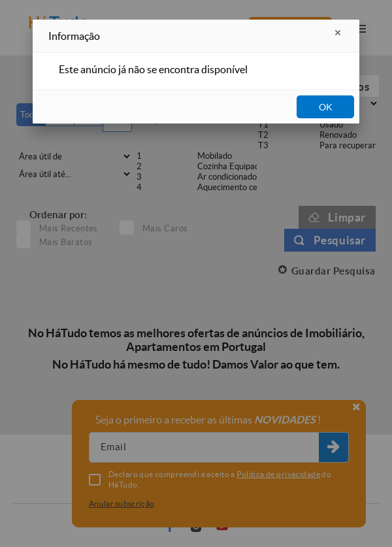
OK (326, 107)
